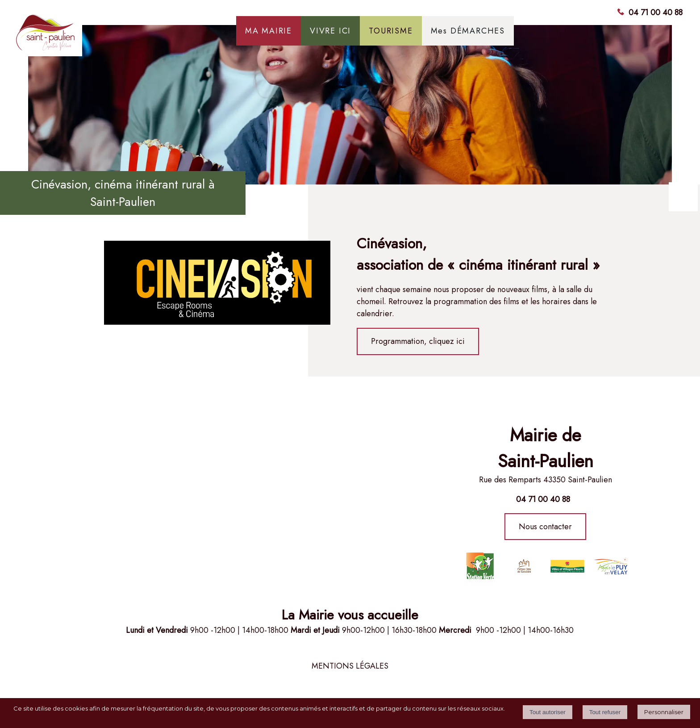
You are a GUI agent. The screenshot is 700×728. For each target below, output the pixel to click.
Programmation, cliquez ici (418, 341)
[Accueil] (82, 36)
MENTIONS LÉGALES (350, 666)
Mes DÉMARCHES (468, 31)
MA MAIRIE (269, 31)
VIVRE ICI (330, 31)
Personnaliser (664, 712)
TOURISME (391, 31)
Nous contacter (545, 527)
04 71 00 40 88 (656, 13)
